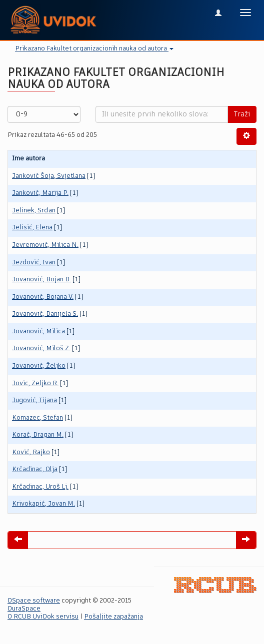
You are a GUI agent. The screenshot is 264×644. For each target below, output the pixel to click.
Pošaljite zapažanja (113, 617)
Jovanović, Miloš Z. (41, 348)
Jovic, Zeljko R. (35, 383)
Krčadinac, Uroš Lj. (40, 487)
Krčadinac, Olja (35, 469)
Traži (242, 114)
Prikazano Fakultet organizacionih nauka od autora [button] (94, 49)
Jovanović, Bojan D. (41, 280)
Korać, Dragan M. (38, 435)
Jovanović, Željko (39, 366)
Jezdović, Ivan (34, 263)
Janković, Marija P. (40, 193)
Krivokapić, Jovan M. (43, 504)
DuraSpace (24, 609)
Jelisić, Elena (32, 228)
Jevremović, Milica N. (45, 245)
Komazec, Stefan (37, 418)
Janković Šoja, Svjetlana (49, 176)
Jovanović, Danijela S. (45, 314)
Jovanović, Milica (38, 331)
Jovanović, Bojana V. (43, 297)
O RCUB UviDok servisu (43, 617)
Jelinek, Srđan (34, 211)
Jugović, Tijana (34, 400)
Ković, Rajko (31, 452)
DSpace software (34, 601)
